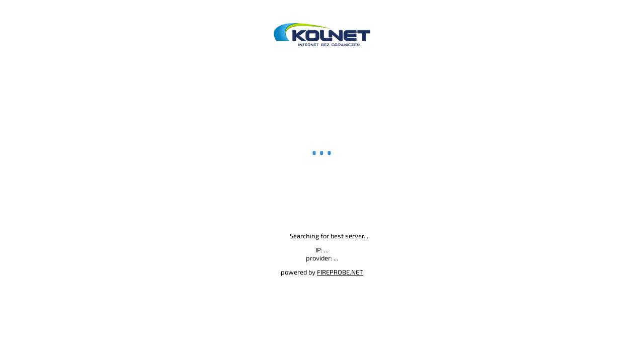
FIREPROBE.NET (340, 272)
